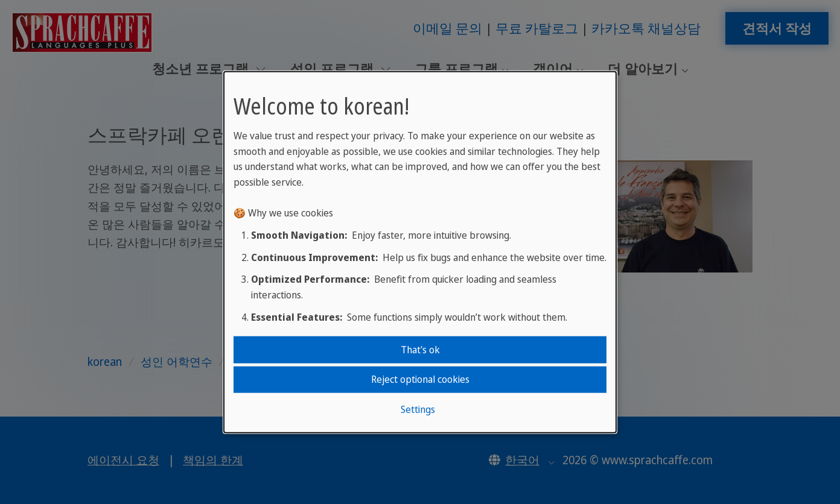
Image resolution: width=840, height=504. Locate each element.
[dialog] (420, 252)
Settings (418, 409)
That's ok (420, 350)
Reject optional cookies (420, 379)
